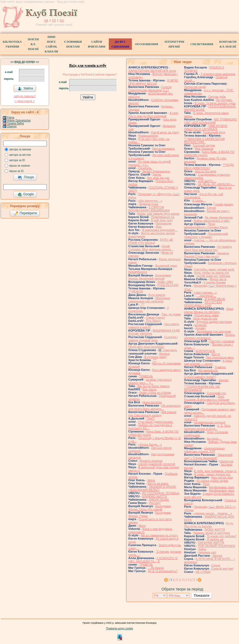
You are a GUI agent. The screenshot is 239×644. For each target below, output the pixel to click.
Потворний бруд (214, 132)
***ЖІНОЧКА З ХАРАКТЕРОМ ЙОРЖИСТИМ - (204, 140)
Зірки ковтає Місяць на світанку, (209, 310)
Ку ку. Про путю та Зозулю (209, 525)
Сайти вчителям (97, 44)
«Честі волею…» (205, 292)
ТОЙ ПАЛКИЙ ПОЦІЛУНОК (216, 546)
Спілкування (202, 44)
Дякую (157, 174)
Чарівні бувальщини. (156, 171)
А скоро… (199, 200)
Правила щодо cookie (120, 628)
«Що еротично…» (150, 201)
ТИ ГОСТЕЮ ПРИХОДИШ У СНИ (203, 304)
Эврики (217, 556)
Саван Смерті (155, 318)
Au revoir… (214, 438)
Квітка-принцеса (163, 148)
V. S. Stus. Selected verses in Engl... (207, 427)
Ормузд (12, 126)
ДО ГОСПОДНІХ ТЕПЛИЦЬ (161, 493)
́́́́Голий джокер (224, 204)
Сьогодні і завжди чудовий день (153, 339)
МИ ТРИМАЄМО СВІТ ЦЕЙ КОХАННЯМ (210, 121)
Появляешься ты (163, 217)
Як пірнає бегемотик (219, 217)
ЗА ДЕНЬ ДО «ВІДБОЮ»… (216, 184)
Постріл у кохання (222, 341)
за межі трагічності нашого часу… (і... (150, 381)
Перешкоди (163, 223)
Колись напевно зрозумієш (209, 336)
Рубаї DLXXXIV (168, 285)
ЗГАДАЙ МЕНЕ (215, 299)
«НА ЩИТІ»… (207, 181)
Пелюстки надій (195, 87)
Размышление (148, 136)
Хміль (202, 549)
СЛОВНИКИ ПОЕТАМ (73, 44)
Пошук (26, 177)
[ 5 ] (194, 580)
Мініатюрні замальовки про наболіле (149, 300)
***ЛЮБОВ (136, 292)
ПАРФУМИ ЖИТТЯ (211, 543)
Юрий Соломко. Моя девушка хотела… (151, 248)
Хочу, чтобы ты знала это (212, 273)
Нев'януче (226, 461)
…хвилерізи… (207, 296)
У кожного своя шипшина (218, 74)
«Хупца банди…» (150, 444)
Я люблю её (215, 539)
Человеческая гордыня (210, 422)
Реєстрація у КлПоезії (78, 74)
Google (26, 194)
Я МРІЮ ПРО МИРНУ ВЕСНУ (153, 82)
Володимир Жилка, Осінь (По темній (150, 508)
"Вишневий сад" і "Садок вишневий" (208, 456)
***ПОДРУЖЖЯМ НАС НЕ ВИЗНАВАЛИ (202, 388)
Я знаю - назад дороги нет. (212, 474)
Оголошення (147, 44)
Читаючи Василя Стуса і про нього (207, 255)
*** (143, 305)
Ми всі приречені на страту (159, 535)
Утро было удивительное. (156, 422)
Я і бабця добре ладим (212, 481)
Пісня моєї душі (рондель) (146, 347)
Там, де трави (171, 314)
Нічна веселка (152, 402)
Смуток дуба (217, 97)
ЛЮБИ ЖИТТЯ (215, 530)
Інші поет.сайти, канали (51, 44)
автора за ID (17, 160)
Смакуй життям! (222, 569)
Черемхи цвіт (207, 552)
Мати (142, 526)
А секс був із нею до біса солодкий (153, 114)
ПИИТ (151, 418)
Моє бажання (204, 148)
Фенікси (164, 354)
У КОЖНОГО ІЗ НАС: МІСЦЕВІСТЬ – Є (153, 560)
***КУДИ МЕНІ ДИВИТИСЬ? (209, 166)
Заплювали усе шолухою (214, 331)
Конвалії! (200, 325)
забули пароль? (25, 96)
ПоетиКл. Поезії (33, 44)
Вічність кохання (151, 461)
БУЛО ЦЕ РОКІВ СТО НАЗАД (151, 241)
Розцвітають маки (207, 315)
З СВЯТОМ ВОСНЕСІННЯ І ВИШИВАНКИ (149, 209)
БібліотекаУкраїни (12, 44)
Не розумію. (225, 100)
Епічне (211, 208)
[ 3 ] (183, 580)
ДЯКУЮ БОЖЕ (159, 500)
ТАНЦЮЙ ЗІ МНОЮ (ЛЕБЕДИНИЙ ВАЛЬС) (152, 488)
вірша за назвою (20, 166)
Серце (216, 565)
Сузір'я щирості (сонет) (200, 377)
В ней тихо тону (162, 220)
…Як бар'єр (156, 568)
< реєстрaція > (25, 101)
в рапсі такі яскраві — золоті (208, 362)
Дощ (159, 227)
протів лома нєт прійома (213, 276)
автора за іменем (20, 149)
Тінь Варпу (153, 321)
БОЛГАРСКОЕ (205, 351)
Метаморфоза (208, 370)
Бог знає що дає (158, 178)
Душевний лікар (166, 266)
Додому (200, 328)
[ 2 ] (177, 580)
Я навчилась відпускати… (160, 230)
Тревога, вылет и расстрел (211, 533)
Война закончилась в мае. (212, 221)
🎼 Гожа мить (168, 350)
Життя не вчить (158, 483)
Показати (202, 595)
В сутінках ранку (155, 357)
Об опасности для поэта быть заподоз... (154, 407)
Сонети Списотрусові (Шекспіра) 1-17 (150, 88)
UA (46, 20)
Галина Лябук (16, 123)
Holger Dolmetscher (19, 120)
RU (62, 20)
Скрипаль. (145, 168)
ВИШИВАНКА (138, 272)
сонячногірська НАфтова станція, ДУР (204, 450)
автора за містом (20, 155)
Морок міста (218, 279)
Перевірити (25, 213)
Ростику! (155, 503)
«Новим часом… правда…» (213, 513)
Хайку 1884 (165, 282)
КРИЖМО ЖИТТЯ (154, 496)
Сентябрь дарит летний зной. (214, 269)
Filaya (11, 118)
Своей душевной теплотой (157, 464)
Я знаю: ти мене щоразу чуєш (215, 103)
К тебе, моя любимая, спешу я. (215, 471)
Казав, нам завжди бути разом (158, 214)
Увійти (25, 89)
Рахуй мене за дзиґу (165, 132)
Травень (220, 367)
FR (54, 20)
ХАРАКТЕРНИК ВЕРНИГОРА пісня (152, 71)
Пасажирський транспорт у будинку (206, 235)
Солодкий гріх (216, 393)
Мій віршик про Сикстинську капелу (152, 414)
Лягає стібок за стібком (155, 392)
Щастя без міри (206, 171)
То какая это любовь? (222, 536)
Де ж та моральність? (163, 571)
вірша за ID (17, 171)
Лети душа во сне (205, 318)
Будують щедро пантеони (214, 322)
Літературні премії (174, 44)
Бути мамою (157, 295)
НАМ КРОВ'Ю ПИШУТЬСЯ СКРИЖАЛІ (206, 127)
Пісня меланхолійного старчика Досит (206, 226)
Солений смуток (204, 145)
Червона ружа (148, 204)
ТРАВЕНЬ (146, 376)
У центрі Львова (215, 282)
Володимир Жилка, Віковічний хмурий (150, 277)
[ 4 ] (188, 580)
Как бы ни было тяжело (153, 386)
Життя (216, 354)
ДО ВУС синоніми (120, 44)
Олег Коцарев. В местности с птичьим (207, 398)
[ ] (171, 580)
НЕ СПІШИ (203, 572)
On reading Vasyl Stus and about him (208, 248)
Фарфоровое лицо (222, 487)
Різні (206, 484)
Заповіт (224, 380)
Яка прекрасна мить (220, 357)
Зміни (151, 480)
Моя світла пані (222, 477)
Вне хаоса (149, 389)
